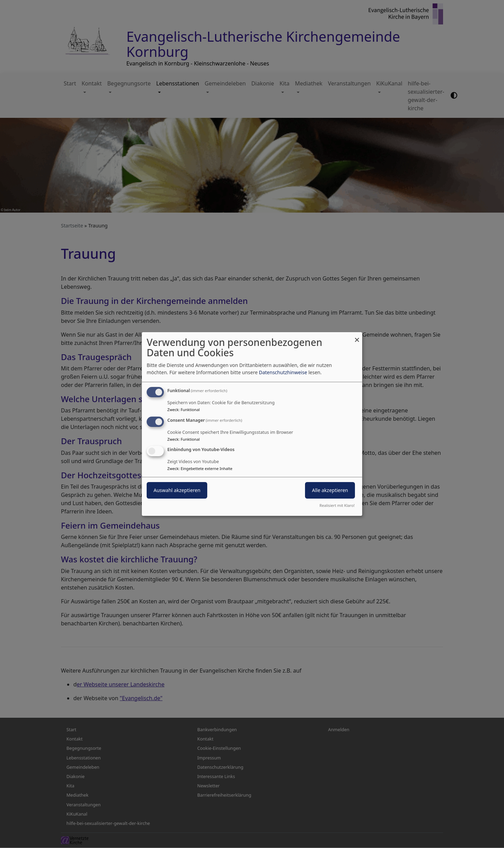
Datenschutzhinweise (283, 372)
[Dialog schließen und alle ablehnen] (357, 336)
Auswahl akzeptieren (177, 491)
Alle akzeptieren (330, 491)
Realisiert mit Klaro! (337, 505)
